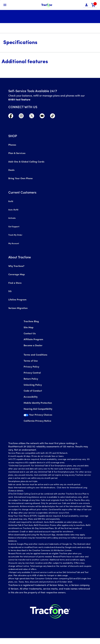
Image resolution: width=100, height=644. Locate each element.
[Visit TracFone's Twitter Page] (32, 117)
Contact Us (30, 332)
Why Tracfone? (16, 264)
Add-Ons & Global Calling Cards (26, 162)
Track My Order (15, 234)
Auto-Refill (13, 209)
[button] (86, 5)
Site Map (29, 325)
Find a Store (15, 281)
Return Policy (31, 381)
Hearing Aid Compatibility (38, 413)
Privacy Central (33, 374)
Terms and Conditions (36, 354)
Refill (11, 201)
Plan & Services (16, 154)
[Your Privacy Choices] (50, 422)
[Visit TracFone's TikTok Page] (53, 117)
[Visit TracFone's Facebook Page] (11, 117)
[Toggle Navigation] (5, 5)
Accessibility (31, 400)
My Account (14, 242)
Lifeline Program (17, 297)
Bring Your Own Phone (20, 178)
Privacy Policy (32, 368)
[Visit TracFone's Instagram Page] (21, 117)
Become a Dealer (34, 345)
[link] (93, 5)
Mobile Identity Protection (38, 407)
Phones (12, 146)
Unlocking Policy (33, 387)
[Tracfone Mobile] (47, 5)
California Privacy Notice (38, 426)
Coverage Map (16, 273)
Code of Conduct (34, 394)
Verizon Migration (18, 305)
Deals (11, 170)
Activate (12, 217)
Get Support (14, 226)
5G (10, 289)
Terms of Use (31, 361)
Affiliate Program (34, 338)
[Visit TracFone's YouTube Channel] (42, 117)
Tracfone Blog (32, 318)
